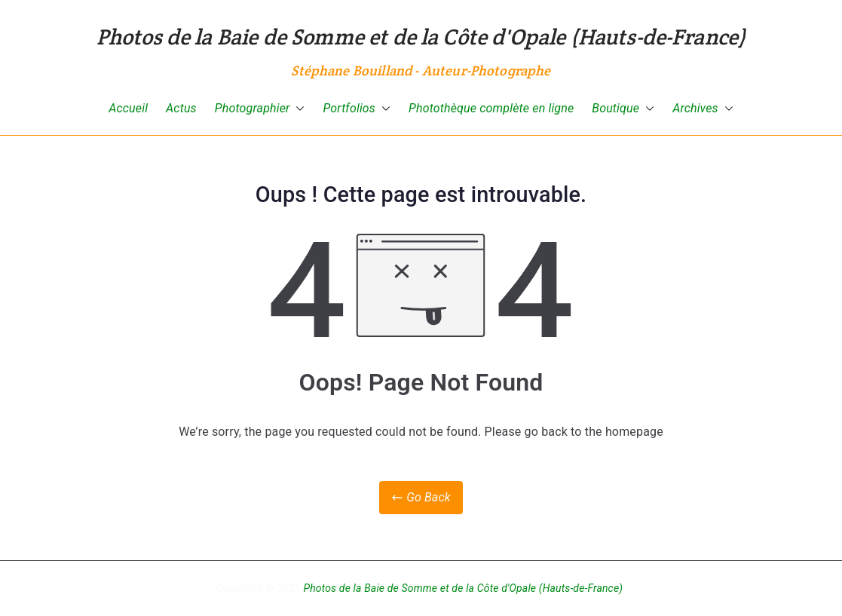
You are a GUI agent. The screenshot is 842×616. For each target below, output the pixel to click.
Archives (703, 109)
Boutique (623, 109)
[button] (297, 109)
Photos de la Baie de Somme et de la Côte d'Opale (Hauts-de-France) (421, 37)
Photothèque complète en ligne (491, 108)
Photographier (260, 109)
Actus (181, 108)
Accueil (128, 108)
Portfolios (357, 109)
